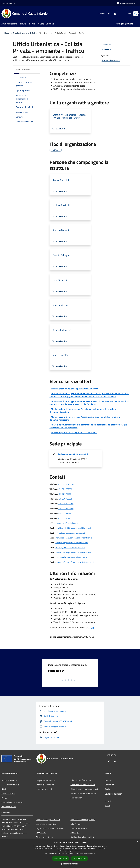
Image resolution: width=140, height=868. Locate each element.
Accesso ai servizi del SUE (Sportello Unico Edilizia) (75, 389)
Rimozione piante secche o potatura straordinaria (74, 432)
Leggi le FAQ (41, 833)
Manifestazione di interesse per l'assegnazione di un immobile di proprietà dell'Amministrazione (85, 418)
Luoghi (108, 801)
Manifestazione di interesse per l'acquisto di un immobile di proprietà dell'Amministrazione (83, 411)
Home (7, 33)
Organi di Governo (9, 780)
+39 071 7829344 (66, 494)
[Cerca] (136, 14)
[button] (70, 864)
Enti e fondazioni (8, 793)
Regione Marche (8, 3)
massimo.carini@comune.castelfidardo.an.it (73, 552)
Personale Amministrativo (12, 802)
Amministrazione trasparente (83, 820)
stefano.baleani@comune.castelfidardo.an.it (74, 538)
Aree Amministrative (10, 785)
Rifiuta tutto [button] (80, 858)
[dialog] (70, 853)
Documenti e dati (9, 807)
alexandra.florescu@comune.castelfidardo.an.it (75, 562)
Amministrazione (20, 33)
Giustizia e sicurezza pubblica (83, 785)
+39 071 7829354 (66, 499)
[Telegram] (114, 13)
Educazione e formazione (81, 780)
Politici (4, 798)
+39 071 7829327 (66, 513)
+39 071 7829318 (66, 484)
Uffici (32, 33)
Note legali (75, 833)
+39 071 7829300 (66, 509)
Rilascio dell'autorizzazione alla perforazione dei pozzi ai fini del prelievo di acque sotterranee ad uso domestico (88, 426)
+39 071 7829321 (66, 489)
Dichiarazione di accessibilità (82, 837)
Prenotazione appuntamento (48, 820)
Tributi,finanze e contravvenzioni (84, 789)
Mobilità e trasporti (44, 789)
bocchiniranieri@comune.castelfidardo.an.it (73, 528)
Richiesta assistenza (44, 837)
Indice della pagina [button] (23, 69)
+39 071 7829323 (66, 518)
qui (93, 628)
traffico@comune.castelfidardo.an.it (70, 547)
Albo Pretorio (76, 824)
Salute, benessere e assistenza (83, 793)
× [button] (137, 842)
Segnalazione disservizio (46, 824)
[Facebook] (108, 13)
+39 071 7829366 (66, 504)
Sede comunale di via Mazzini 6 (73, 454)
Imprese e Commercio (45, 785)
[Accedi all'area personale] (126, 3)
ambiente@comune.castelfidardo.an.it (71, 557)
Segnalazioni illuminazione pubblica (51, 828)
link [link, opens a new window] (93, 853)
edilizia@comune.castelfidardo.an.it (70, 533)
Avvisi (108, 789)
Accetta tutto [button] (61, 858)
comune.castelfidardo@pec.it (66, 523)
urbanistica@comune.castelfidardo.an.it (72, 543)
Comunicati (110, 785)
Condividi (107, 45)
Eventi (108, 806)
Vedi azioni (107, 50)
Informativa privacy (79, 828)
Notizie (108, 780)
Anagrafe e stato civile (45, 780)
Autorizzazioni (76, 798)
